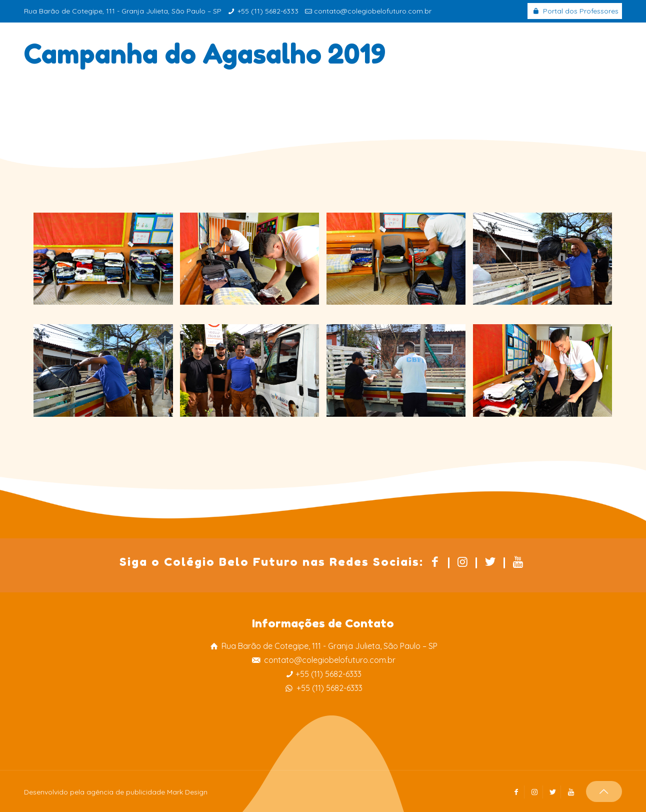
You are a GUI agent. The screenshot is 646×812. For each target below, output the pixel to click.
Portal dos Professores (575, 11)
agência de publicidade (126, 792)
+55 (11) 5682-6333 (268, 11)
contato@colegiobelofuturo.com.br (373, 11)
